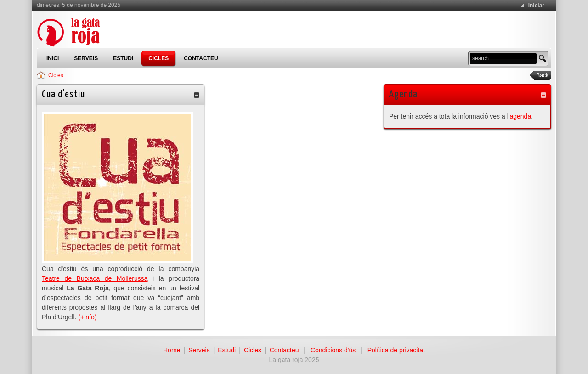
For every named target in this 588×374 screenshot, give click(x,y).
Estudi (227, 350)
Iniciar (536, 6)
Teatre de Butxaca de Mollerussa (95, 278)
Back (539, 75)
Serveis (199, 350)
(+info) (87, 317)
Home (172, 350)
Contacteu (284, 350)
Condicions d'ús (333, 350)
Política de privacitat (396, 350)
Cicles (56, 75)
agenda (520, 116)
